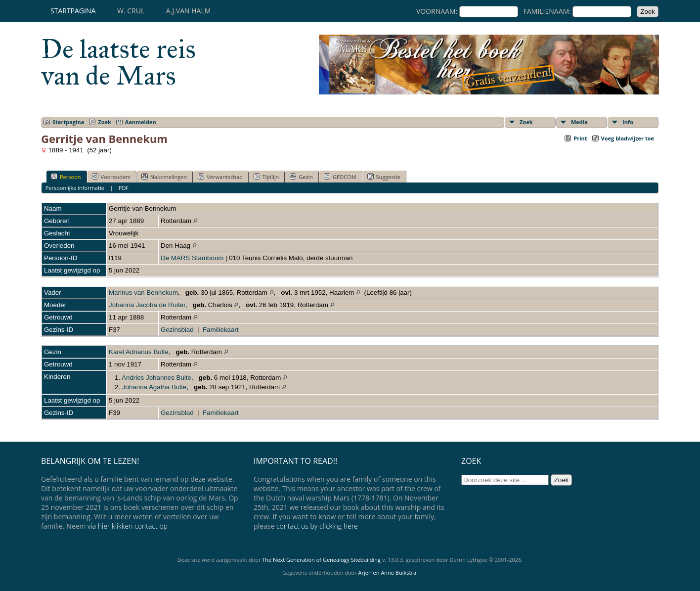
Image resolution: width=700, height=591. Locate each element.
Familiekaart (221, 330)
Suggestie (384, 177)
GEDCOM (340, 177)
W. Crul (131, 11)
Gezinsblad (177, 330)
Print (580, 138)
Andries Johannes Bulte (156, 378)
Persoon (66, 177)
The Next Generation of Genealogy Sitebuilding (321, 560)
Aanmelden (141, 122)
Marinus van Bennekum (143, 293)
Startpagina (73, 11)
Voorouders (111, 177)
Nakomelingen (164, 177)
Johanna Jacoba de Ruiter (147, 305)
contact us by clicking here (317, 526)
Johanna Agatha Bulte (154, 387)
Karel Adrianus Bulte (139, 352)
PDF (124, 188)
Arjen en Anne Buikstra (387, 572)
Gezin (301, 177)
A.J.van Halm (188, 11)
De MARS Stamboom (192, 258)
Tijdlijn (266, 177)
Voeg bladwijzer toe (628, 138)
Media (579, 122)
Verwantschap (220, 177)
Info (628, 122)
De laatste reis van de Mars (118, 62)
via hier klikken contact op (128, 526)
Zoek (105, 122)
